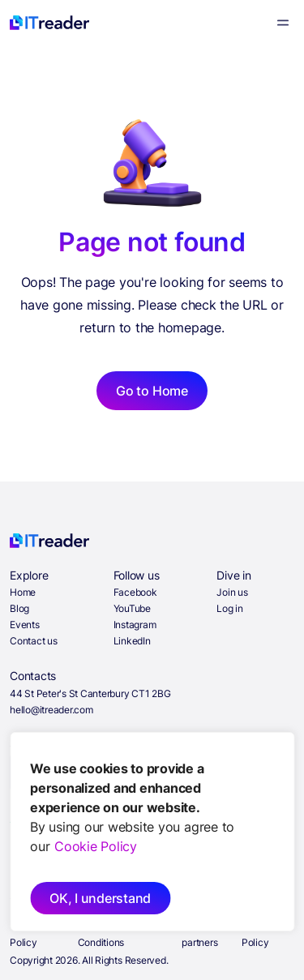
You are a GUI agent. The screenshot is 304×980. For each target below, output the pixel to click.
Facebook (135, 592)
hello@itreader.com (51, 710)
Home (23, 592)
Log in (230, 608)
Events (25, 625)
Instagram (135, 625)
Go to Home (152, 391)
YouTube (132, 608)
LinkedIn (132, 641)
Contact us (34, 641)
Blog (19, 608)
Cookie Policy (96, 846)
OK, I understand (100, 898)
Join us (232, 592)
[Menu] (283, 23)
